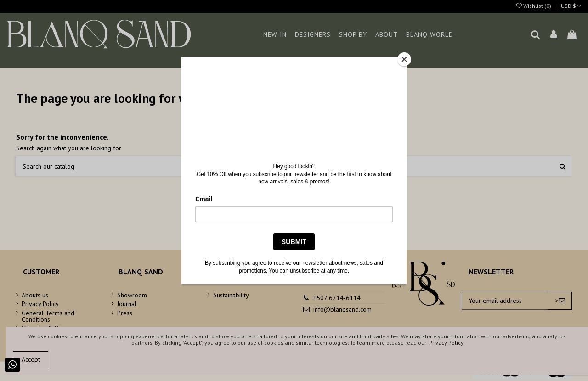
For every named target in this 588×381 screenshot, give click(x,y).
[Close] (404, 59)
